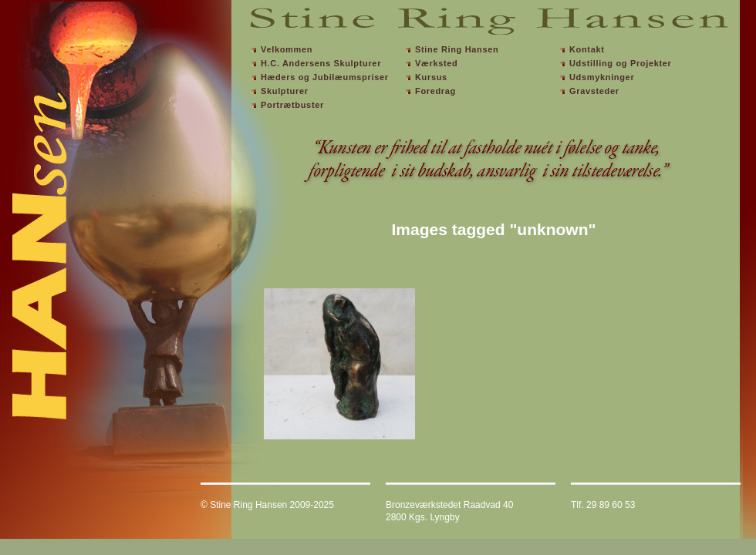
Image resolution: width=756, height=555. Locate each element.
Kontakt (587, 49)
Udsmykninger (602, 77)
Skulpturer (285, 91)
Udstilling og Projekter (621, 63)
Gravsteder (594, 91)
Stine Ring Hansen (457, 49)
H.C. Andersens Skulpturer (321, 63)
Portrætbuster (292, 105)
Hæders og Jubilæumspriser (325, 77)
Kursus (431, 77)
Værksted (436, 63)
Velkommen (287, 49)
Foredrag (435, 91)
